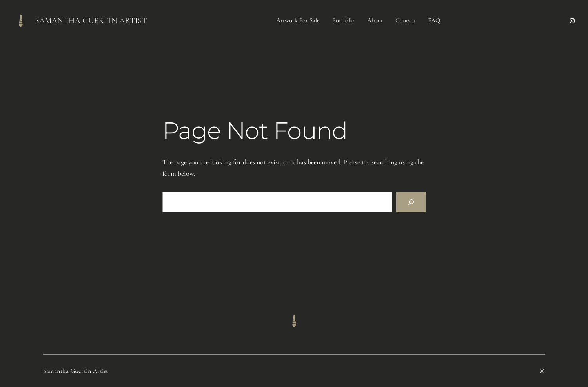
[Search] (411, 202)
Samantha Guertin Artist (91, 21)
